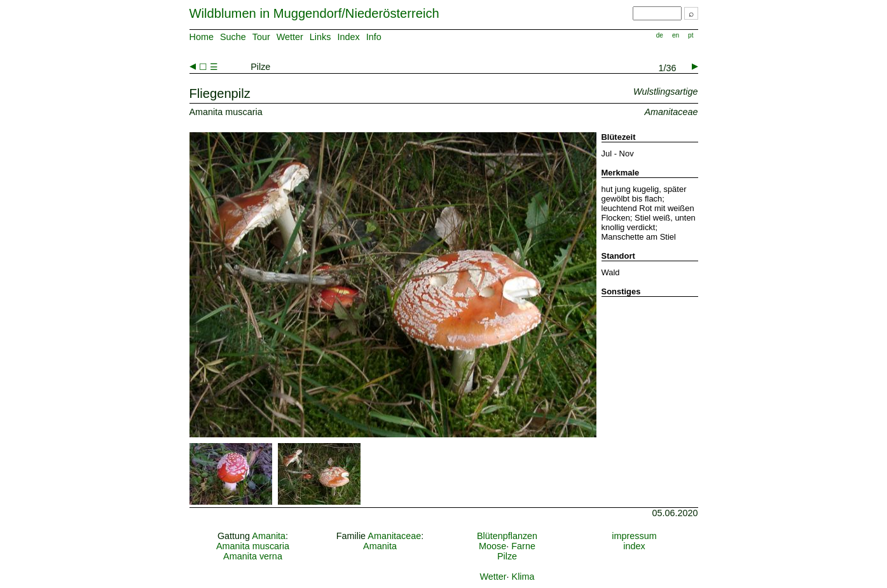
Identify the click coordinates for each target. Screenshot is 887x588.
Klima (523, 577)
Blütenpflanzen (507, 536)
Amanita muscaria (253, 546)
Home (202, 37)
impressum (634, 536)
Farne (523, 546)
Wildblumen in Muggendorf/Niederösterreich (314, 13)
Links (320, 37)
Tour (261, 37)
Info (374, 37)
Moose (492, 546)
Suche (233, 37)
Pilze (507, 556)
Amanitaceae (394, 536)
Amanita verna (253, 556)
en (676, 35)
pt (691, 35)
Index (348, 37)
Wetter (290, 37)
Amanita (269, 536)
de (660, 35)
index (634, 546)
